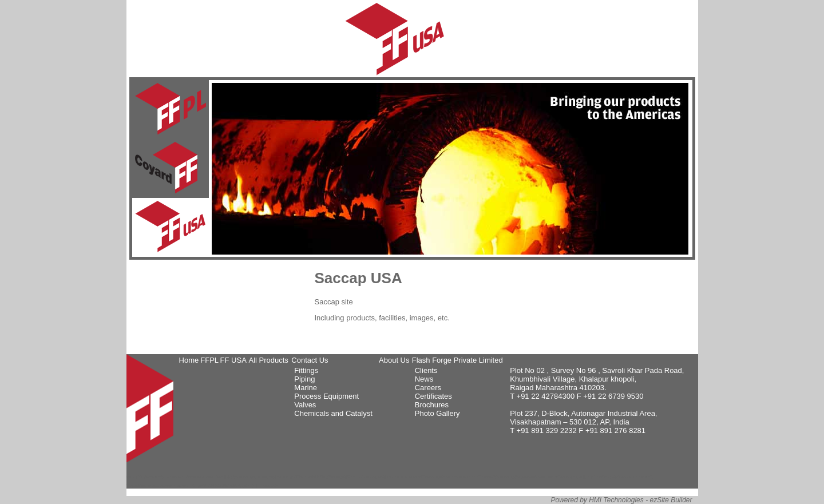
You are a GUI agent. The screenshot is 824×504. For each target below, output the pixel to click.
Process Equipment (326, 396)
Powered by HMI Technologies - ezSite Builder (621, 500)
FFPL (209, 360)
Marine (306, 388)
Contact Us (310, 360)
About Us (394, 360)
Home (189, 360)
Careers (428, 388)
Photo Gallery (437, 413)
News (424, 379)
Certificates (433, 396)
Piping (304, 379)
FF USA (233, 360)
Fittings (306, 370)
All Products (268, 360)
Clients (426, 370)
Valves (305, 405)
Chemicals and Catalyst (333, 413)
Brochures (432, 405)
